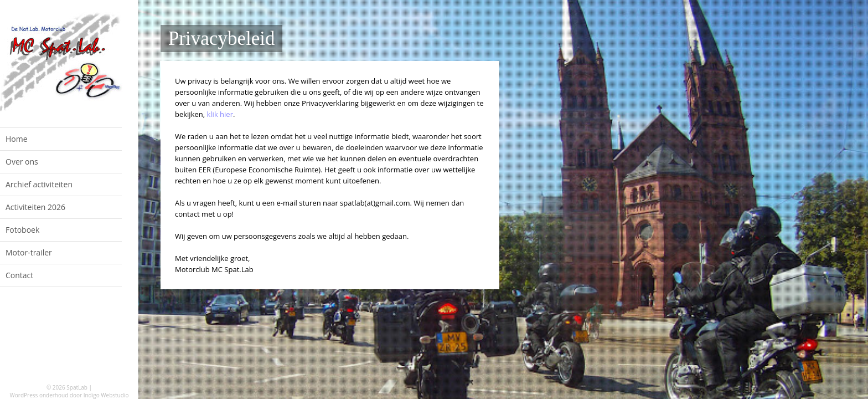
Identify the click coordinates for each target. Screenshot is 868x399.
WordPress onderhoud (39, 395)
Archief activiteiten (39, 184)
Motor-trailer (29, 252)
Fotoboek (22, 230)
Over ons (22, 162)
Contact (19, 275)
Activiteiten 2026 (35, 207)
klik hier (220, 114)
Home (17, 139)
